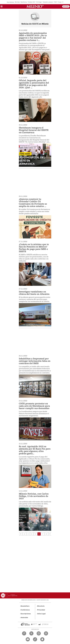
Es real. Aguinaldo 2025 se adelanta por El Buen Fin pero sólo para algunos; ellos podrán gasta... (35, 450)
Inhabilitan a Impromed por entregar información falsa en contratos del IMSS (35, 361)
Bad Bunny (24, 2)
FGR (55, 2)
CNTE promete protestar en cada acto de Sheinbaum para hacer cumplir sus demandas (34, 406)
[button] (2, 7)
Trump (60, 2)
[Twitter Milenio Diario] (31, 633)
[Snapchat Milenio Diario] (42, 639)
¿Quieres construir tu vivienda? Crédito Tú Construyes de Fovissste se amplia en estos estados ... (33, 203)
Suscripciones (26, 614)
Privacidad (41, 610)
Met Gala (17, 2)
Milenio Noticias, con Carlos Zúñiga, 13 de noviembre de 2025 (34, 496)
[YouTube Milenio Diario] (28, 639)
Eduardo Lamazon (48, 2)
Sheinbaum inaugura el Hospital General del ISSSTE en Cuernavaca (34, 130)
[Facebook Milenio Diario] (24, 633)
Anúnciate (24, 618)
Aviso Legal (41, 614)
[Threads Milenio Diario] (46, 633)
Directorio (41, 606)
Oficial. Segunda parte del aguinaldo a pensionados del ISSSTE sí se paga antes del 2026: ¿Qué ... (34, 84)
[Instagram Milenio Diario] (39, 633)
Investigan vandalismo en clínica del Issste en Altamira (34, 293)
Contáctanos (25, 610)
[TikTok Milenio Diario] (35, 639)
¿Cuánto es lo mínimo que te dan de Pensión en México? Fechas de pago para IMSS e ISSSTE (34, 248)
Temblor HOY (32, 2)
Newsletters (25, 606)
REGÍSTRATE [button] (66, 6)
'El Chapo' (39, 2)
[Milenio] (35, 6)
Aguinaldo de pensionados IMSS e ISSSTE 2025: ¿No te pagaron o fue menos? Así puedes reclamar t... (33, 37)
